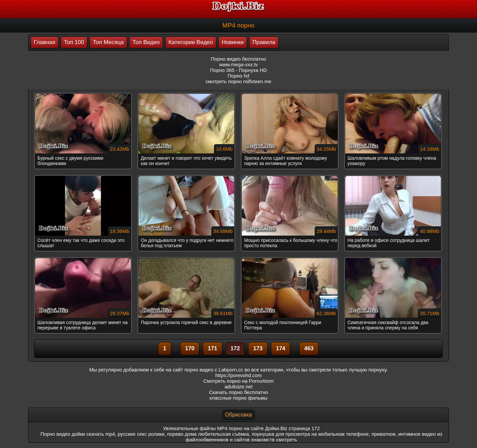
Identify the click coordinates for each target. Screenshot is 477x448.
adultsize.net (238, 387)
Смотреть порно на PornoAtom (239, 381)
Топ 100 (74, 42)
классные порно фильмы (238, 398)
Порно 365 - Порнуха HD (238, 70)
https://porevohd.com (238, 375)
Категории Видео (191, 42)
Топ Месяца (108, 42)
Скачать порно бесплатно (239, 392)
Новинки (233, 42)
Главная (45, 42)
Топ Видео (146, 42)
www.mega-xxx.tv (239, 64)
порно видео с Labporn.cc (214, 370)
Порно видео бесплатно (239, 59)
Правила (264, 42)
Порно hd (239, 76)
